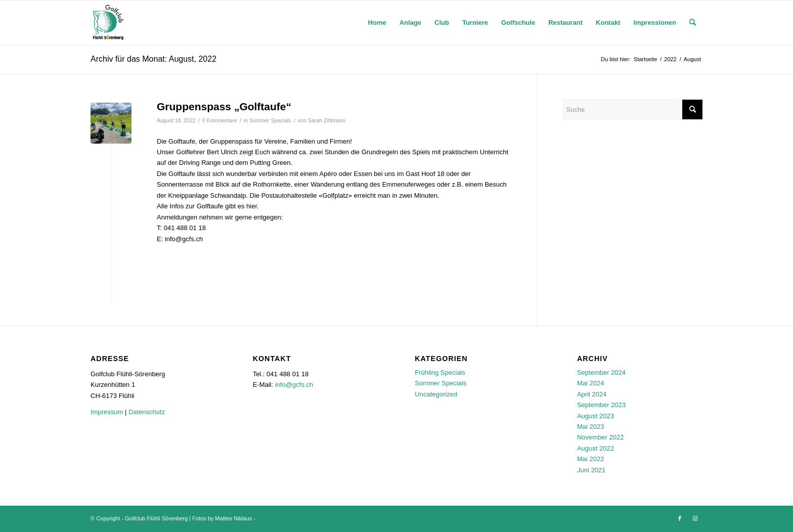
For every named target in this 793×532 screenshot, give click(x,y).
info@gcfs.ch (294, 385)
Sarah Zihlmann (327, 120)
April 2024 (592, 394)
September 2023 (601, 405)
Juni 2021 (591, 470)
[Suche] (693, 23)
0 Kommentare (220, 120)
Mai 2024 (590, 383)
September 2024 (601, 372)
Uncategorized (436, 394)
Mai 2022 (590, 459)
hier (252, 206)
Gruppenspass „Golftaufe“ (224, 106)
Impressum (107, 412)
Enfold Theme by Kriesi (286, 518)
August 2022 (596, 448)
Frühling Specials (440, 372)
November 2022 (601, 437)
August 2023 (596, 416)
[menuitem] (377, 23)
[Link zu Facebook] (680, 518)
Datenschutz (147, 412)
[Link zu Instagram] (695, 518)
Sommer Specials (270, 120)
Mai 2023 (590, 427)
